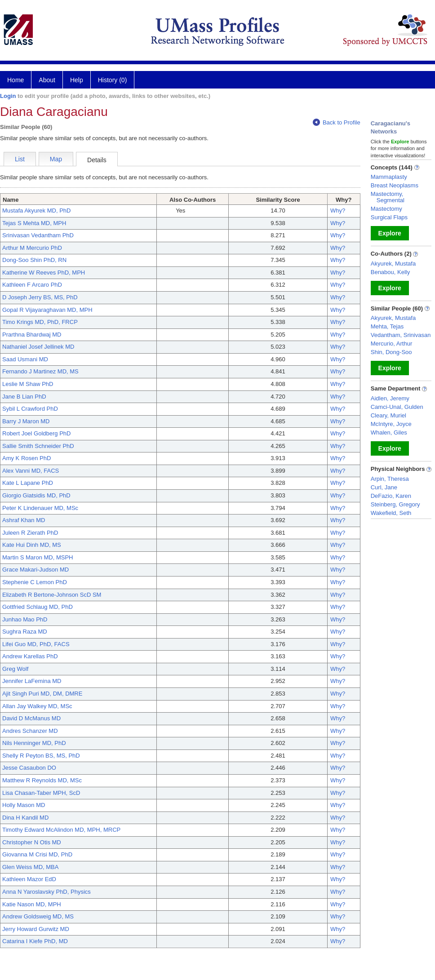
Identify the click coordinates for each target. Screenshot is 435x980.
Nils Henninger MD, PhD (34, 743)
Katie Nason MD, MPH (32, 904)
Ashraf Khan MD (24, 520)
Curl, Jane (384, 487)
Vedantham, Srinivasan (401, 335)
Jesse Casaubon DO (29, 768)
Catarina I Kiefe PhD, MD (35, 941)
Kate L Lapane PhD (28, 483)
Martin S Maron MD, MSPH (38, 557)
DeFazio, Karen (391, 496)
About (47, 80)
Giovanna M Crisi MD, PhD (37, 854)
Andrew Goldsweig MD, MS (38, 916)
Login (8, 96)
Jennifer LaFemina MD (32, 681)
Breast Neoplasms (395, 185)
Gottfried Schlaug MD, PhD (38, 607)
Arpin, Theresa (390, 479)
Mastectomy (386, 209)
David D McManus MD (31, 718)
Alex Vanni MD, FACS (31, 471)
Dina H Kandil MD (25, 818)
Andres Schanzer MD (30, 731)
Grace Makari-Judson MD (36, 570)
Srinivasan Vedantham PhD (38, 235)
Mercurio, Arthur (391, 344)
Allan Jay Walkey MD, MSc (37, 706)
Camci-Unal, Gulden (397, 407)
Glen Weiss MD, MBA (30, 867)
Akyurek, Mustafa (393, 264)
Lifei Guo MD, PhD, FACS (36, 644)
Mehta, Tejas (387, 326)
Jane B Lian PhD (24, 397)
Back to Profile (337, 122)
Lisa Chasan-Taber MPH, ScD (41, 793)
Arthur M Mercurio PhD (32, 248)
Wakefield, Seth (391, 513)
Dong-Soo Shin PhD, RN (34, 260)
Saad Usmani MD (25, 359)
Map (56, 159)
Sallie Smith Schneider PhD (38, 446)
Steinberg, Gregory (395, 504)
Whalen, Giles (389, 432)
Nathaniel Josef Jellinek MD (38, 347)
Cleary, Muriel (388, 415)
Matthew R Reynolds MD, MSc (42, 780)
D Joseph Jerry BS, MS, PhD (40, 297)
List (20, 159)
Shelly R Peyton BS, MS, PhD (41, 756)
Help (77, 80)
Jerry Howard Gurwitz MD (36, 929)
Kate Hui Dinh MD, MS (32, 545)
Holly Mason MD (24, 805)
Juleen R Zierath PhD (30, 533)
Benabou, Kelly (390, 272)
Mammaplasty (389, 177)
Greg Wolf (15, 669)
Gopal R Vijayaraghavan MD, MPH (47, 310)
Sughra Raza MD (25, 632)
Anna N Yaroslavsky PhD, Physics (47, 892)
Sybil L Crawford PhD (30, 409)
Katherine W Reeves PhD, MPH (44, 273)
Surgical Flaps (389, 217)
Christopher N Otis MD (32, 842)
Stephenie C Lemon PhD (35, 582)
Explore (390, 233)
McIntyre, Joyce (391, 424)
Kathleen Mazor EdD (29, 879)
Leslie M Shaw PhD (28, 384)
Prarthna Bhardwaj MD (32, 335)
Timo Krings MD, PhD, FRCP (40, 322)
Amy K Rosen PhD (27, 458)
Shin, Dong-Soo (391, 352)
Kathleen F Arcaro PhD (32, 285)
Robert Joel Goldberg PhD (36, 433)
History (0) (113, 80)
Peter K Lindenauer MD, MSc (40, 508)
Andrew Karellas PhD (30, 656)
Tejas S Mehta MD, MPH (34, 223)
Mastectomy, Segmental (388, 197)
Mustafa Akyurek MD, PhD (36, 211)
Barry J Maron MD (26, 421)
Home (16, 80)
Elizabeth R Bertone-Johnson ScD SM (52, 595)
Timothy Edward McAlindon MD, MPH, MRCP (61, 830)
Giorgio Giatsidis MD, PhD (36, 495)
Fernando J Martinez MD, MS (40, 371)
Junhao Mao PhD (25, 619)
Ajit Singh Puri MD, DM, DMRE (42, 694)
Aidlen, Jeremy (390, 398)
